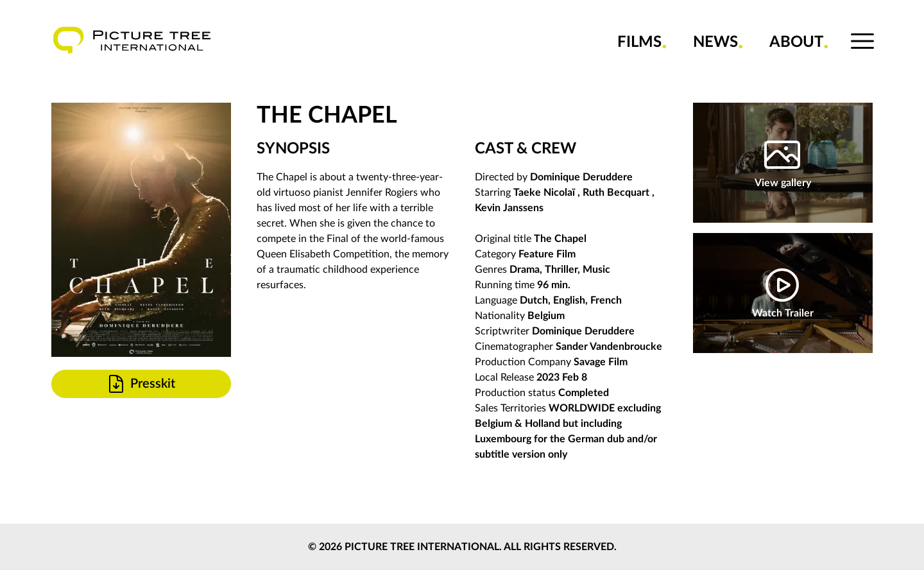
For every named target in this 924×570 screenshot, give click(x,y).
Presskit (141, 384)
